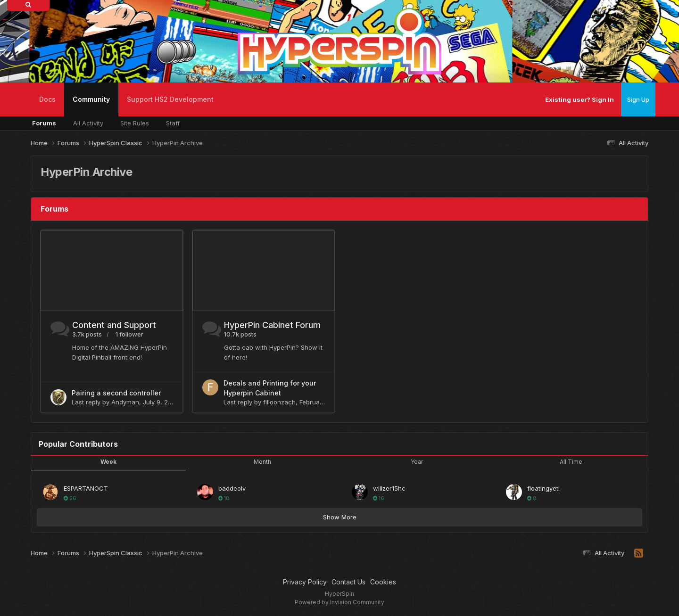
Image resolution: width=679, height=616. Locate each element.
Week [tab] (108, 462)
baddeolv (232, 488)
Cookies (383, 582)
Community (91, 106)
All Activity (88, 123)
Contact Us (348, 582)
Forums (44, 123)
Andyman (125, 402)
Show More (340, 517)
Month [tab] (262, 462)
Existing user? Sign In (580, 99)
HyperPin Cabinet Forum (272, 325)
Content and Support (114, 325)
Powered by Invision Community (339, 602)
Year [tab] (417, 462)
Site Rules (135, 123)
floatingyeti (543, 488)
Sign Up (638, 99)
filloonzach (279, 402)
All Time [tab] (571, 462)
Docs (47, 99)
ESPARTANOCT (86, 488)
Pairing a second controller (116, 393)
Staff (173, 123)
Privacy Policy (305, 582)
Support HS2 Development (170, 99)
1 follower (129, 334)
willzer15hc (389, 488)
